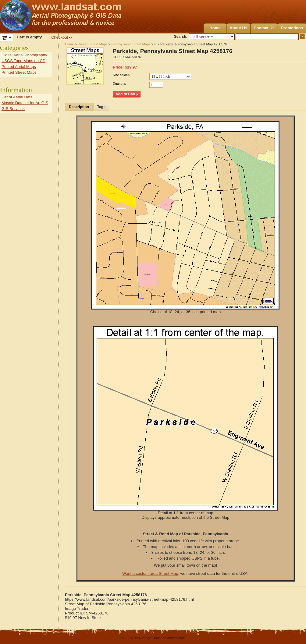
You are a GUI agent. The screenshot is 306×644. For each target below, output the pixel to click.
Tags (101, 107)
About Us (238, 28)
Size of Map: (122, 75)
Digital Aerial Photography (24, 55)
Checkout (60, 37)
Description (79, 107)
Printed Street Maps (93, 44)
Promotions (292, 28)
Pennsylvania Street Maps (131, 44)
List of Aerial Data (17, 97)
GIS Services (13, 109)
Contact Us (264, 28)
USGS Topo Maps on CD (23, 61)
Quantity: (119, 84)
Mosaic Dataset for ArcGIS (25, 103)
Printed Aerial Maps (19, 67)
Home (215, 28)
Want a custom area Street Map (150, 573)
